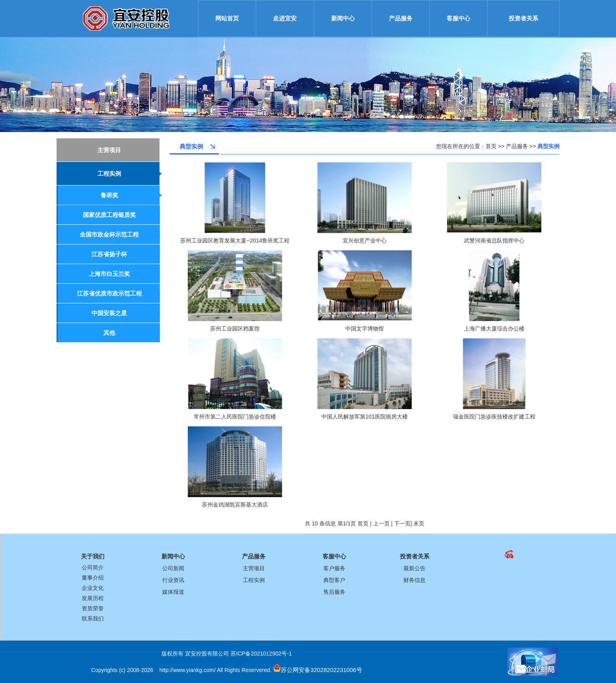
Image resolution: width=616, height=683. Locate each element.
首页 (491, 146)
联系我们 (93, 619)
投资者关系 (523, 18)
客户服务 (334, 568)
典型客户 (334, 580)
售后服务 (334, 592)
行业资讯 (173, 580)
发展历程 (93, 598)
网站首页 (227, 18)
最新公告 (414, 568)
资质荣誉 (93, 608)
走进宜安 (285, 18)
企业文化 (93, 588)
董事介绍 (93, 578)
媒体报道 (173, 592)
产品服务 (401, 18)
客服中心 (458, 18)
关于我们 (93, 556)
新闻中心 (343, 18)
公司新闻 (173, 568)
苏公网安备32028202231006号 (322, 670)
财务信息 (414, 580)
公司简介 (93, 567)
